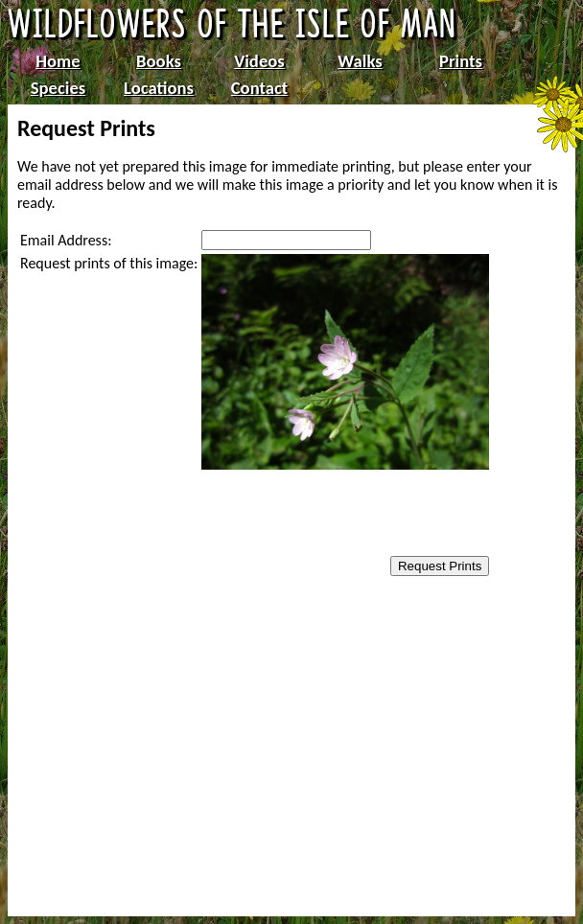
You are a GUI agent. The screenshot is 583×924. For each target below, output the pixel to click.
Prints (461, 61)
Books (159, 61)
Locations (159, 88)
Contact (260, 88)
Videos (259, 61)
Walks (360, 61)
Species (58, 88)
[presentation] (323, 515)
